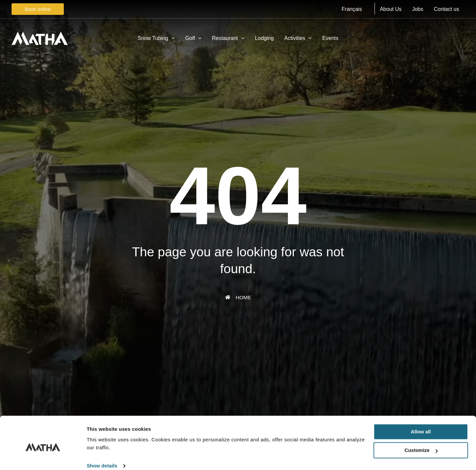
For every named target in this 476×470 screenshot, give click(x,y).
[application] (172, 38)
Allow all (421, 423)
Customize (421, 441)
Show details (102, 457)
